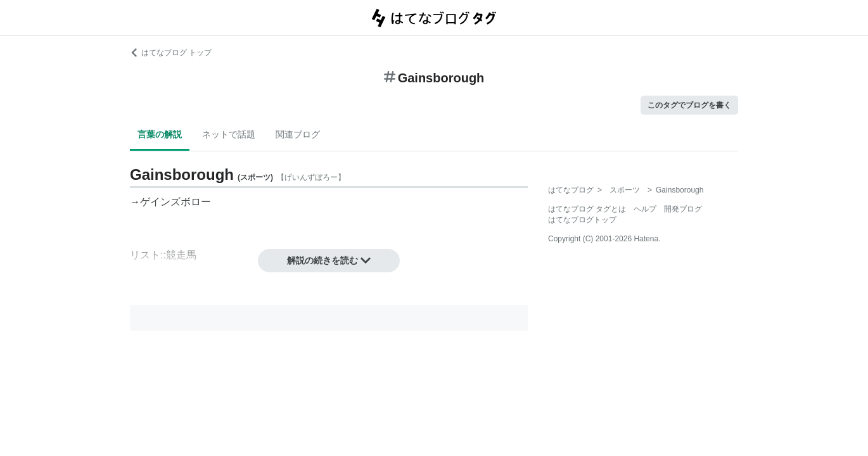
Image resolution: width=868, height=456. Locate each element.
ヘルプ (645, 209)
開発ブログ (683, 209)
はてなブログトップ (582, 220)
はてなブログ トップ (171, 53)
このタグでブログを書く (689, 105)
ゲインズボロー (176, 202)
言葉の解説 (160, 134)
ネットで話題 (229, 134)
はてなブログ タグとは (587, 209)
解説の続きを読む (329, 260)
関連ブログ (298, 134)
